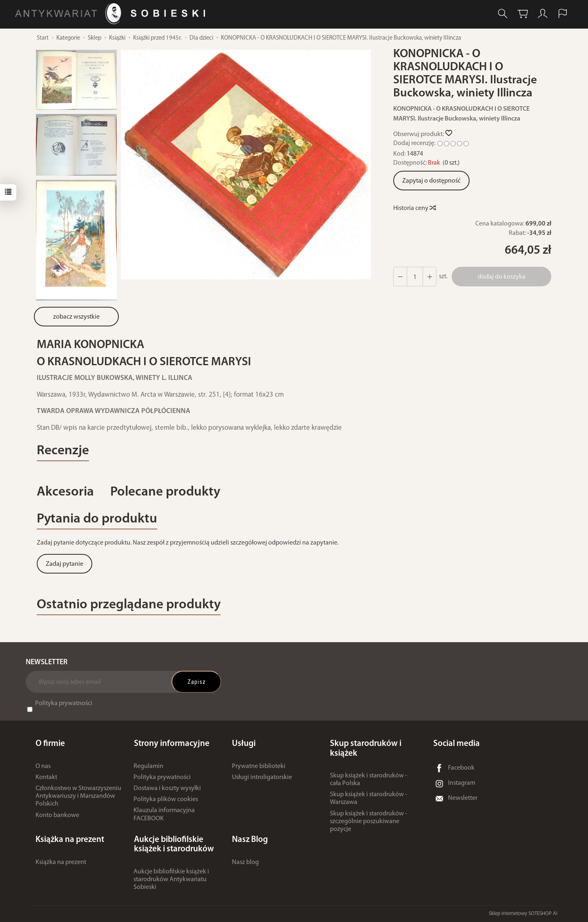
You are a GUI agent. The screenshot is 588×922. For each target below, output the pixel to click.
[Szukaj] (503, 14)
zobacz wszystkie (76, 317)
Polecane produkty (165, 492)
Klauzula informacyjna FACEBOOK (164, 815)
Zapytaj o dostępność (431, 181)
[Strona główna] (112, 14)
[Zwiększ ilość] (400, 277)
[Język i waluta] (563, 14)
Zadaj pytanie (65, 564)
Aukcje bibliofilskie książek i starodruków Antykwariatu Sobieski (171, 880)
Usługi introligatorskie (262, 777)
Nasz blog (245, 862)
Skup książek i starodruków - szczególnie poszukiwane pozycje (369, 822)
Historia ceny (414, 208)
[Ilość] (415, 277)
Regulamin (148, 766)
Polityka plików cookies (166, 800)
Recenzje (63, 451)
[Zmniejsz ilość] (430, 277)
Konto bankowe (57, 815)
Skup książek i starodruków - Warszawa (369, 798)
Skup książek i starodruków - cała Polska (369, 780)
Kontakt (46, 777)
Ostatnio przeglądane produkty (129, 605)
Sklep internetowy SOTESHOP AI (523, 914)
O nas (43, 766)
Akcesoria (65, 492)
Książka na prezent (61, 862)
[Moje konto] (543, 14)
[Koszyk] (523, 14)
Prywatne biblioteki (259, 766)
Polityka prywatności (64, 704)
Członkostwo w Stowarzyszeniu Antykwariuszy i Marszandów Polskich (78, 796)
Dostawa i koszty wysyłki (167, 788)
